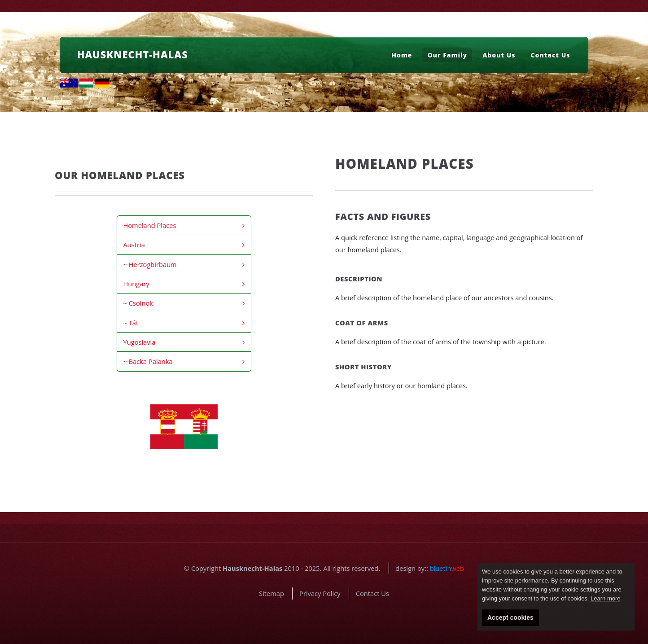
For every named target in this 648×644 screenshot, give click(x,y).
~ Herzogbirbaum (150, 264)
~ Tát (131, 323)
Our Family (447, 55)
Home (402, 55)
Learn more (605, 598)
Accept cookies (510, 618)
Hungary (136, 284)
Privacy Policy (320, 593)
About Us (499, 55)
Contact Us (551, 55)
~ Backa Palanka (148, 361)
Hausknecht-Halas (133, 54)
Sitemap (271, 593)
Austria (134, 245)
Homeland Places (150, 225)
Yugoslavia (140, 342)
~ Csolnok (138, 303)
